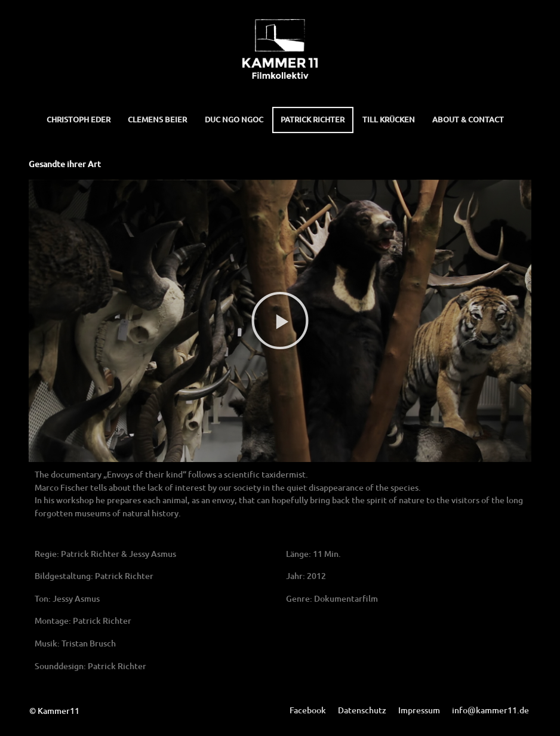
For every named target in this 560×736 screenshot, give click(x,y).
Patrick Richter (313, 119)
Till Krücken (389, 119)
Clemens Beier (157, 119)
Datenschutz (362, 710)
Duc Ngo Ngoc (234, 119)
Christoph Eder (79, 119)
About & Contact (468, 119)
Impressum (419, 710)
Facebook (308, 710)
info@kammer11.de (490, 710)
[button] (280, 321)
